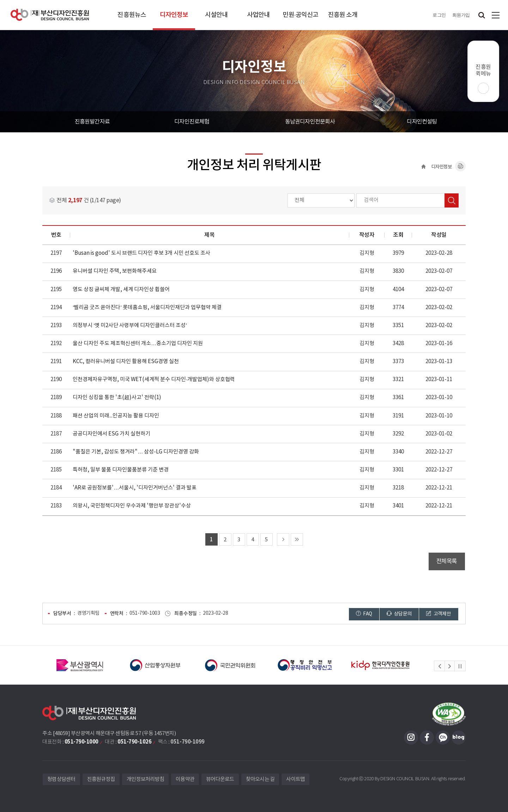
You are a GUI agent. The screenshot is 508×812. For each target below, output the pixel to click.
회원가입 (461, 15)
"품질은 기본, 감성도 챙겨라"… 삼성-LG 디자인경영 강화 (136, 452)
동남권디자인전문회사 (310, 122)
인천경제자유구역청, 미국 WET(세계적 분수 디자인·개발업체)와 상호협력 (154, 380)
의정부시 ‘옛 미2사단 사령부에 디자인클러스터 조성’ (130, 326)
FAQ (364, 614)
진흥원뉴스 (132, 15)
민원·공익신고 (300, 15)
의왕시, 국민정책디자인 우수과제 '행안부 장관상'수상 (132, 506)
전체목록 (447, 561)
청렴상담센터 (61, 779)
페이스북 (427, 738)
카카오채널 (443, 738)
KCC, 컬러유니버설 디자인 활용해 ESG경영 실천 (126, 362)
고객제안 (439, 614)
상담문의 (399, 614)
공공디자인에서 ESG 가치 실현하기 (111, 434)
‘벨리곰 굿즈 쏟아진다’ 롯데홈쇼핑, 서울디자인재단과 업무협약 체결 (147, 308)
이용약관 (185, 779)
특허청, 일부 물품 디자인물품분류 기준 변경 (121, 470)
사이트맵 (496, 15)
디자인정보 (174, 15)
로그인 (439, 15)
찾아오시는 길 (260, 779)
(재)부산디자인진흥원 (50, 15)
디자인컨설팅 (422, 122)
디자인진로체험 (192, 122)
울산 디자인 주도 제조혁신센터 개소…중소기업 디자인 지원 (138, 344)
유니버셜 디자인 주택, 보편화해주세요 (115, 271)
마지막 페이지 (297, 539)
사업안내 (258, 15)
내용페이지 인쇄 (460, 166)
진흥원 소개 (343, 15)
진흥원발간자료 (92, 122)
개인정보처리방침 (145, 779)
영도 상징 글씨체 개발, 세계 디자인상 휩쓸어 (121, 290)
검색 (452, 200)
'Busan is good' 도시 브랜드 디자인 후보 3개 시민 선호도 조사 (141, 253)
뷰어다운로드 (220, 779)
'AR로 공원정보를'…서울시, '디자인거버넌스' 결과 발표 (135, 488)
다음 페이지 (283, 539)
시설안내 (216, 15)
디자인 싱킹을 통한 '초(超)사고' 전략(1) (117, 398)
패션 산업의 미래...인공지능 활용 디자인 (116, 416)
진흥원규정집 (101, 779)
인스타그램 (411, 738)
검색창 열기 (482, 15)
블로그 (459, 738)
